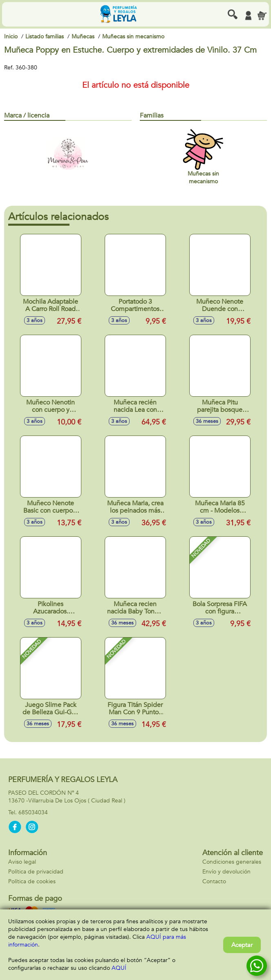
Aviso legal (22, 862)
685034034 (33, 812)
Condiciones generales (232, 862)
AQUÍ (119, 968)
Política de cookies (32, 881)
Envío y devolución (226, 872)
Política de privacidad (36, 872)
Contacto (214, 881)
